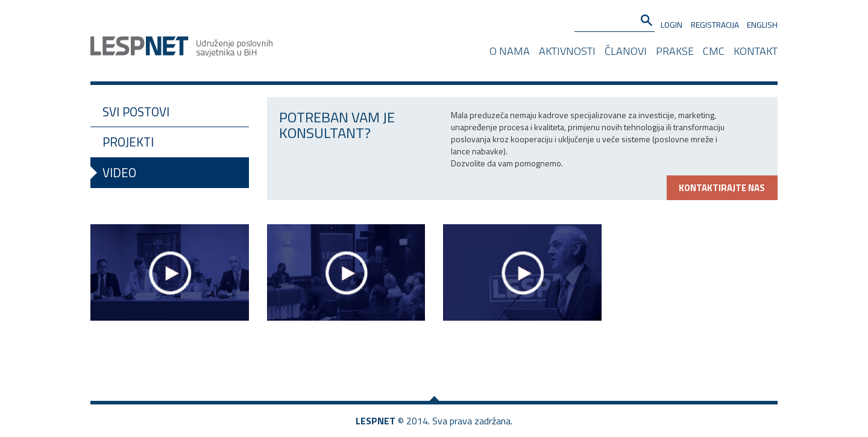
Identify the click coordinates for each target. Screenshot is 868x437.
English (762, 25)
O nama (510, 50)
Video (119, 173)
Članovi (626, 50)
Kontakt (756, 50)
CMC (714, 50)
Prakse (675, 50)
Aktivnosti (567, 50)
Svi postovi (136, 112)
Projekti (128, 142)
